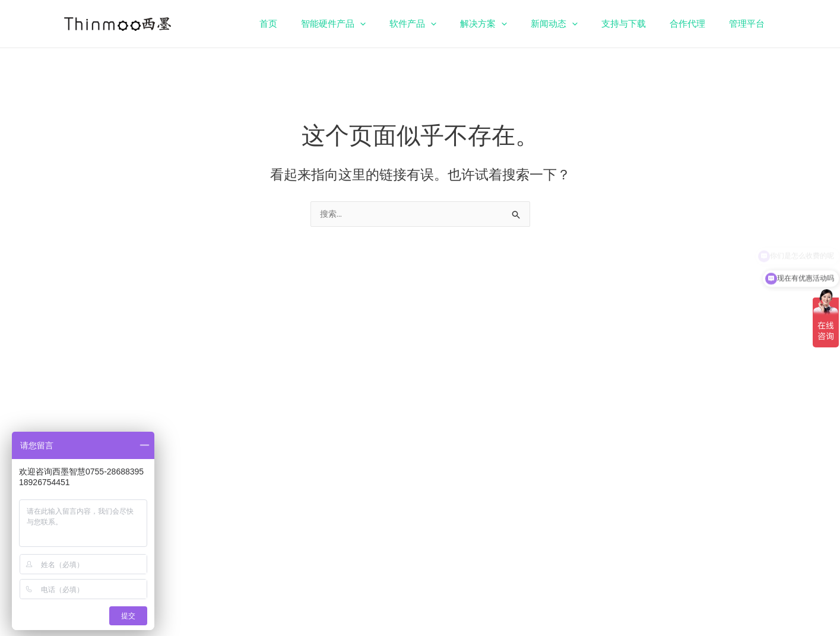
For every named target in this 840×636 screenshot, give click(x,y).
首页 (313, 24)
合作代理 (696, 24)
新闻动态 (575, 24)
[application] (399, 24)
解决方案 (510, 24)
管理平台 (750, 24)
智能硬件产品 (372, 24)
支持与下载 (638, 24)
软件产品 (446, 24)
